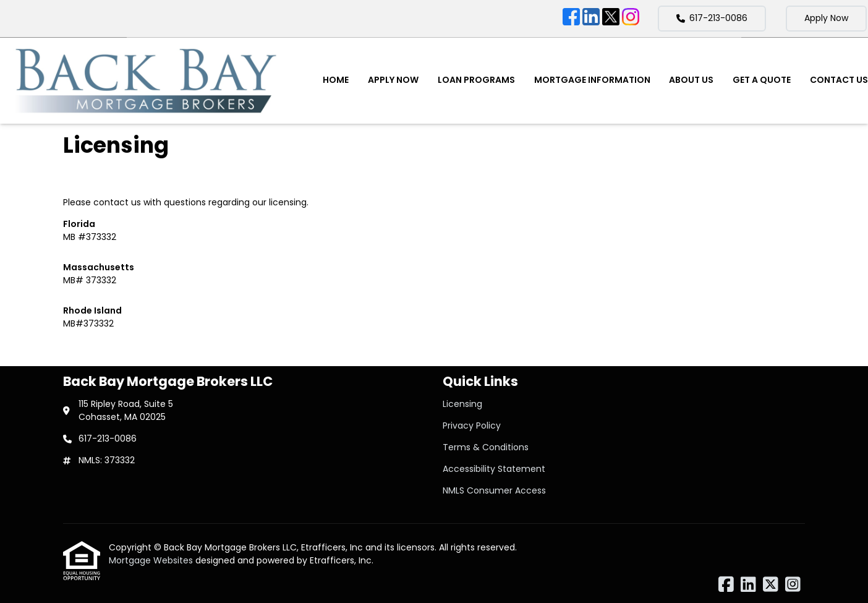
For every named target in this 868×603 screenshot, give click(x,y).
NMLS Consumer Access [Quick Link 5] (494, 490)
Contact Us (839, 80)
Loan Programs (476, 80)
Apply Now (826, 18)
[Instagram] (631, 19)
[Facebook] (571, 19)
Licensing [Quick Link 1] (462, 404)
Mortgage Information (592, 80)
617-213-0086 (712, 18)
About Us (691, 80)
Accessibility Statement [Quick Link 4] (494, 469)
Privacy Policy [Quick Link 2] (472, 426)
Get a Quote (762, 80)
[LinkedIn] (591, 19)
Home (336, 80)
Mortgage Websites (152, 560)
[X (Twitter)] (611, 19)
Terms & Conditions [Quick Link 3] (486, 447)
